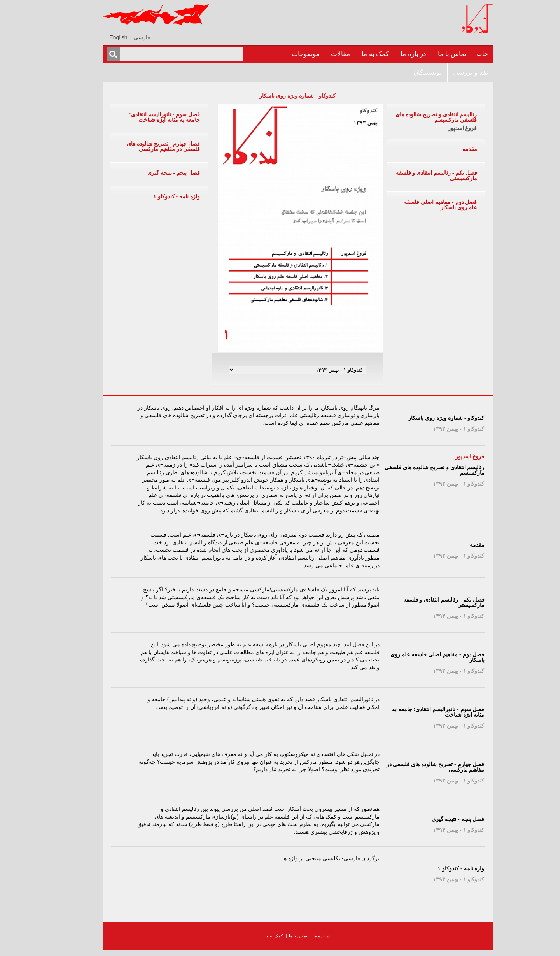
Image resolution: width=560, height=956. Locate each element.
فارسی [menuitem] (124, 37)
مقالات (323, 54)
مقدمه (452, 149)
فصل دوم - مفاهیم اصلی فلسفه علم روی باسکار (423, 205)
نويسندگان (410, 73)
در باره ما (396, 54)
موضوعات (288, 54)
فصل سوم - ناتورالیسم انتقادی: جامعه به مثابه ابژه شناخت (147, 117)
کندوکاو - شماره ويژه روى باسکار (280, 96)
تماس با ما (435, 54)
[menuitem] (124, 37)
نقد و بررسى (453, 73)
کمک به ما (358, 54)
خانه (465, 54)
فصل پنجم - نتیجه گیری (156, 173)
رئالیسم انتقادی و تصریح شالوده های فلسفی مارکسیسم (419, 117)
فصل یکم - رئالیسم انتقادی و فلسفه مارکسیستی (419, 175)
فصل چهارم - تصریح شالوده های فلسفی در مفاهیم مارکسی (146, 146)
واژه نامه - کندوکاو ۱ (159, 196)
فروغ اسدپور (445, 128)
